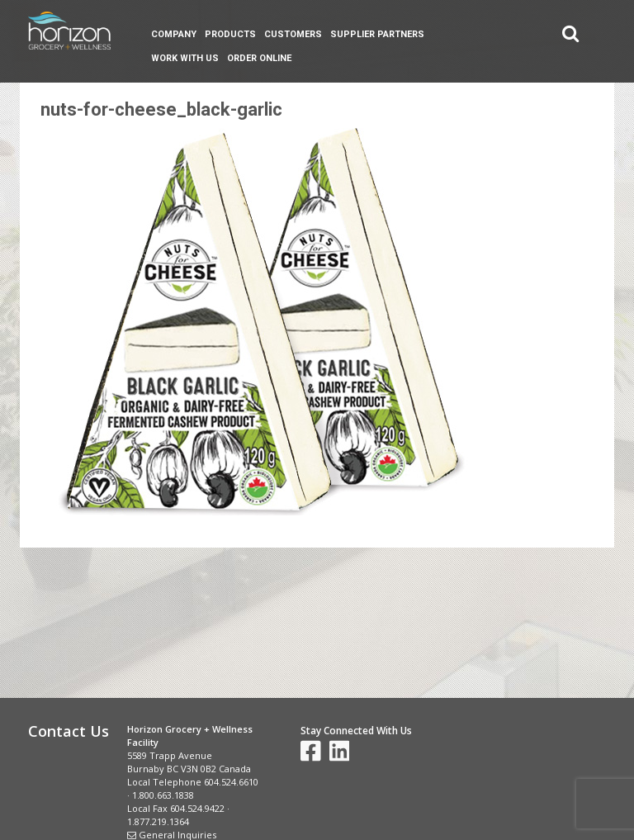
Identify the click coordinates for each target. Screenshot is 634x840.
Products (230, 34)
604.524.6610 (231, 782)
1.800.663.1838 (163, 795)
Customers (293, 34)
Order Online (259, 58)
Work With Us (185, 58)
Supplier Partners (377, 34)
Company (174, 34)
